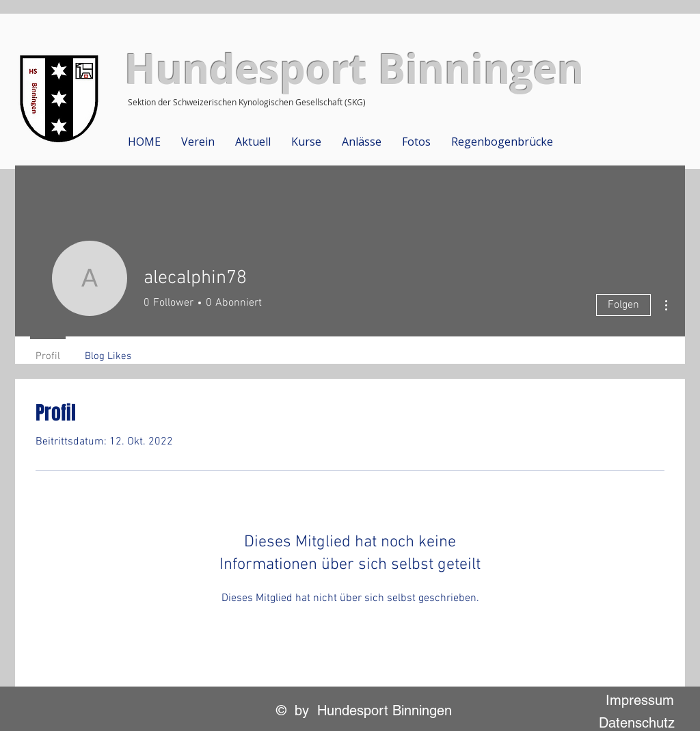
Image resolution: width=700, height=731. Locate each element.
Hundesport (246, 69)
